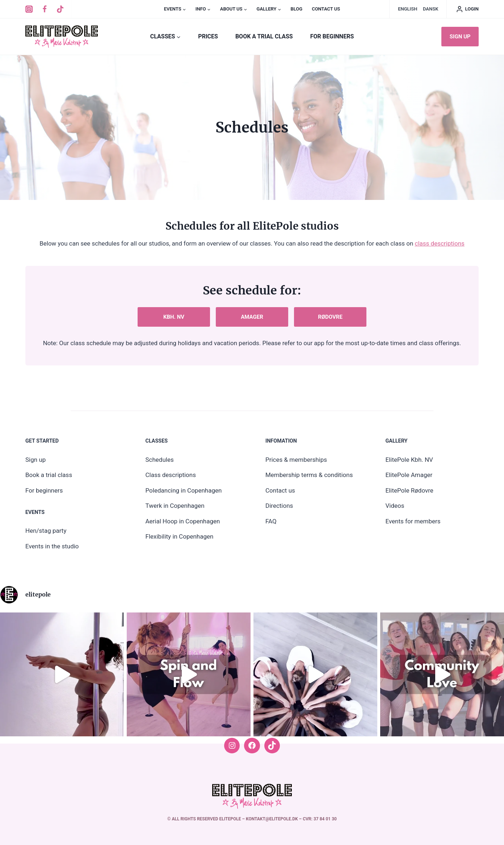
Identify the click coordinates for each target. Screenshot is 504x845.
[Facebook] (45, 9)
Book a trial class (264, 36)
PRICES (208, 36)
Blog (296, 9)
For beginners (332, 36)
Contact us (326, 9)
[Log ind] (467, 9)
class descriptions (440, 243)
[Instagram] (29, 9)
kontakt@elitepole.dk (272, 819)
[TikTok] (60, 9)
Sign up (460, 37)
